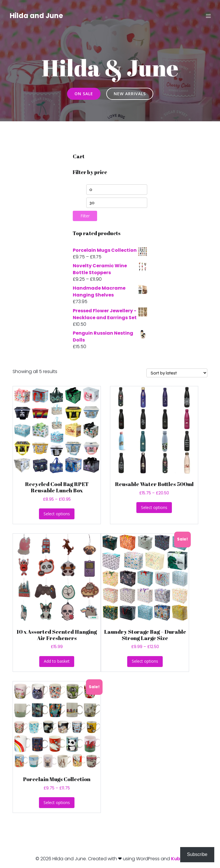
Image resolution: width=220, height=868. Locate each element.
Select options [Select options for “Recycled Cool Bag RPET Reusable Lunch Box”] (57, 514)
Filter (85, 216)
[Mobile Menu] (208, 16)
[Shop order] (177, 373)
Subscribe (197, 854)
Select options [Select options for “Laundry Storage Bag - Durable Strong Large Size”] (145, 661)
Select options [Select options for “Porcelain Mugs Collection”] (57, 802)
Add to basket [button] (57, 661)
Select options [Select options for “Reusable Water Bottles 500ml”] (154, 507)
